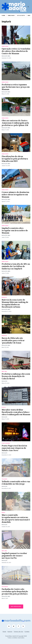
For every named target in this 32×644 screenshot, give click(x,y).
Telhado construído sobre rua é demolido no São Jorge (16, 483)
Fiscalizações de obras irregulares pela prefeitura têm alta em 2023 (15, 159)
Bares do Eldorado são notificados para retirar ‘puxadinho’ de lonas (13, 341)
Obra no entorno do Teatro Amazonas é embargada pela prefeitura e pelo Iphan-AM (15, 123)
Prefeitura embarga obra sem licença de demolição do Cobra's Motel (16, 376)
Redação (5, 381)
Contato (27, 632)
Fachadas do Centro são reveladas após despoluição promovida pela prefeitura (15, 592)
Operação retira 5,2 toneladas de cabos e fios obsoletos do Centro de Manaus (16, 51)
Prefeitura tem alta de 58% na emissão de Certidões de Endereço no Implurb (16, 266)
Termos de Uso (18, 632)
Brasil (30, 15)
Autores (10, 632)
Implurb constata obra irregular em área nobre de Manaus (15, 231)
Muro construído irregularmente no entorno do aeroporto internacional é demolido (16, 519)
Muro (3, 513)
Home (3, 15)
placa (4, 407)
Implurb (4, 371)
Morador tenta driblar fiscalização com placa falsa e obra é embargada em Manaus (16, 412)
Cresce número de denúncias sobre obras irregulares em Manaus (15, 195)
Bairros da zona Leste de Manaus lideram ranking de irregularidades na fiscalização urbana (15, 303)
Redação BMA (6, 56)
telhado (4, 479)
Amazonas (11, 15)
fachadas (5, 587)
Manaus (4, 297)
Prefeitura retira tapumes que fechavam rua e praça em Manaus (16, 87)
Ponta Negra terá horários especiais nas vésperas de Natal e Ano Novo (14, 448)
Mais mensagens (16, 606)
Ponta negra (6, 443)
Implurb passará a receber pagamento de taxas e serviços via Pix (14, 556)
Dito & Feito (21, 15)
